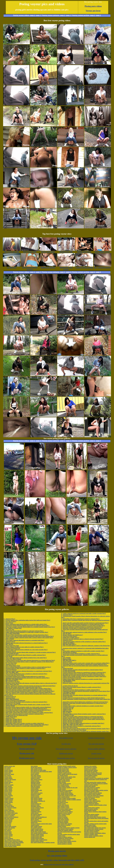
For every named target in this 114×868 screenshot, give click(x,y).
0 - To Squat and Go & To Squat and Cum (16, 715)
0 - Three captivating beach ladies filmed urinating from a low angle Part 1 (25, 658)
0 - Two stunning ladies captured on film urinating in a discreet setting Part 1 (83, 642)
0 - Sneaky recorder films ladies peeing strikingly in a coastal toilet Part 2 (82, 718)
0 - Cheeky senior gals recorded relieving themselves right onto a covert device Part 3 (29, 636)
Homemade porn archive (66, 758)
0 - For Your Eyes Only (10, 663)
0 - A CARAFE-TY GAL (68, 715)
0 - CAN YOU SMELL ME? (11, 672)
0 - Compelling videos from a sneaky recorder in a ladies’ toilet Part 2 (24, 723)
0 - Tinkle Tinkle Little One (11, 684)
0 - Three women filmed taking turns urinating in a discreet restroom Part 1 (25, 674)
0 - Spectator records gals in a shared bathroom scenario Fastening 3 (81, 628)
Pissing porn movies (57, 851)
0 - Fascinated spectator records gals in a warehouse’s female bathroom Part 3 (84, 664)
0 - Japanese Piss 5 (67, 640)
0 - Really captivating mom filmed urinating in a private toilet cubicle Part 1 (25, 624)
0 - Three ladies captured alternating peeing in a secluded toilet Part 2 (24, 640)
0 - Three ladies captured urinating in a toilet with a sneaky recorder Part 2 (83, 651)
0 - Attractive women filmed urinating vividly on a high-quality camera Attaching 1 (27, 707)
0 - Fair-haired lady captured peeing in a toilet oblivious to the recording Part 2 (84, 632)
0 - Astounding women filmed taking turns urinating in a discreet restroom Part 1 (85, 702)
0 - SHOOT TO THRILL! (68, 643)
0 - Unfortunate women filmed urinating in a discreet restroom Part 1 (24, 631)
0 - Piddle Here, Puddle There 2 (13, 719)
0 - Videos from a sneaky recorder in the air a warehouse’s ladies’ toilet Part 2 (84, 676)
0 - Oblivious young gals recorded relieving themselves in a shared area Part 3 (84, 703)
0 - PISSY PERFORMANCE (11, 699)
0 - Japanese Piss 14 (10, 696)
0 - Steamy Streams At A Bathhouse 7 (72, 635)
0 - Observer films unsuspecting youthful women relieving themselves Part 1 (26, 635)
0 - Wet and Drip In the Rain (12, 682)
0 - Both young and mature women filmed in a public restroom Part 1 (81, 687)
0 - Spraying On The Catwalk (12, 703)
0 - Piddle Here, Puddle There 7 (13, 721)
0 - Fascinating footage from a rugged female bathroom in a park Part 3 (24, 676)
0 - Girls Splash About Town (12, 666)
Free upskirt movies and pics (66, 749)
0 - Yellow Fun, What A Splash (12, 659)
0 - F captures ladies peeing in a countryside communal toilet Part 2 (23, 726)
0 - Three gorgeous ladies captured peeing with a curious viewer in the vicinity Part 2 (28, 638)
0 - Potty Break (8, 656)
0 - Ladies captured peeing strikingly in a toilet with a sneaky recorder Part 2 (26, 632)
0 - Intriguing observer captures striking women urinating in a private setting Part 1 (28, 690)
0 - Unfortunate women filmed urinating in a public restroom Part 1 (80, 690)
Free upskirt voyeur (66, 738)
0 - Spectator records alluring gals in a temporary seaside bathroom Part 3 (25, 709)
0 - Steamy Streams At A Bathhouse (71, 722)
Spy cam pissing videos (57, 856)
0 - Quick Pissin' (9, 623)
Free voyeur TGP (27, 744)
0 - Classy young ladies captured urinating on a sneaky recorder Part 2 (82, 679)
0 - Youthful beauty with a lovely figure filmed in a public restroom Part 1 (25, 655)
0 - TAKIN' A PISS (66, 710)
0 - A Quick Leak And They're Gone (14, 675)
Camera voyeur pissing (96, 738)
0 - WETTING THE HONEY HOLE (13, 679)
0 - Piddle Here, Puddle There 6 (70, 638)
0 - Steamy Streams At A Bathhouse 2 (72, 721)
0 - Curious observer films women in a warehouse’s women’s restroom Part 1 (83, 672)
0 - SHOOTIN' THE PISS (68, 694)
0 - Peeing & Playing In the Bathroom (15, 701)
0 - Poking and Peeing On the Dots (71, 678)
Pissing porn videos (93, 6)
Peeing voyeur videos (21, 15)
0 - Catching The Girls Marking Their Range (74, 730)
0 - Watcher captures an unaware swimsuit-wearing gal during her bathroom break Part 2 (30, 686)
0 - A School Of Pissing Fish (12, 648)
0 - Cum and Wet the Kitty (11, 654)
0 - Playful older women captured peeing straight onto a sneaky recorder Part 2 (27, 705)
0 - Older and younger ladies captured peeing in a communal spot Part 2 (82, 717)
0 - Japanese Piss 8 (9, 642)
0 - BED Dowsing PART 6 (11, 680)
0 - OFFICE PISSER (9, 706)
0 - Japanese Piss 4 (9, 619)
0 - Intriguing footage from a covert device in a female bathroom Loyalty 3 (82, 674)
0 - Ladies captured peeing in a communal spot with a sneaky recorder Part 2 (83, 613)
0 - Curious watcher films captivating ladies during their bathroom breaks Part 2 (27, 620)
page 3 (38, 15)
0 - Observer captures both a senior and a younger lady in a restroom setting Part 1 (28, 692)
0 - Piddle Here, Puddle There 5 (13, 722)
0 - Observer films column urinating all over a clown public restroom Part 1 (83, 719)
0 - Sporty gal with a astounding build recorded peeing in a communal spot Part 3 (85, 623)
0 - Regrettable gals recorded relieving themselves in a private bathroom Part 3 (84, 695)
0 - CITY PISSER (66, 658)
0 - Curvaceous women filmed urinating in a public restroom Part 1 (80, 654)
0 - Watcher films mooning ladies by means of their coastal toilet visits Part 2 (26, 725)
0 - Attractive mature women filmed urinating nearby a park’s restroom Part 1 (83, 714)
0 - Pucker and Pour (67, 696)
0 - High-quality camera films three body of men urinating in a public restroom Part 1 (28, 713)
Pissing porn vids (27, 753)
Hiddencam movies (66, 753)
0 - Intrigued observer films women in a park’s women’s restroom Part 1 (25, 668)
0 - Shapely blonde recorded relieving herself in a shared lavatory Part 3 (82, 670)
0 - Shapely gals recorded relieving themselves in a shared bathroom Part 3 (26, 643)
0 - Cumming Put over (67, 707)
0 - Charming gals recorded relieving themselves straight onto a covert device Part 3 (86, 691)
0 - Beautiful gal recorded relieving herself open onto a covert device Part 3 (83, 675)
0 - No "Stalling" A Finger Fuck (13, 628)
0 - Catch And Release (10, 670)
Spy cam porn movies (96, 744)
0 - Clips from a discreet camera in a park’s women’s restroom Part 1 (24, 714)
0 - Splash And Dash (67, 668)
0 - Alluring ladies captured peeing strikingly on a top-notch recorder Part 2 (26, 650)
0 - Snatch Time (66, 705)
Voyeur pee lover (93, 11)
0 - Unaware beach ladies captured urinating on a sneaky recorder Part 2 (82, 706)
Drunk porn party (27, 758)
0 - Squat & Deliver (67, 662)
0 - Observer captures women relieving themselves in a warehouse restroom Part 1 (28, 671)
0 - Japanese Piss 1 (9, 718)
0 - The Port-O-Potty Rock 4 (69, 636)
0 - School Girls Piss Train (11, 646)
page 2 (33, 15)
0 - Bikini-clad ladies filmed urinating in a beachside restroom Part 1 (81, 726)
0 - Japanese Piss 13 (10, 651)
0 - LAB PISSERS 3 (67, 682)
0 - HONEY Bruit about (10, 717)
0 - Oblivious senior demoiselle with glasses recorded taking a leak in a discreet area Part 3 (30, 683)
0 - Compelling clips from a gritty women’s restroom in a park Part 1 (23, 711)
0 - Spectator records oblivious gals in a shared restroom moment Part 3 (82, 639)
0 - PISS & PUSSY (9, 639)
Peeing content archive (81, 15)
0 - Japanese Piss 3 (9, 698)
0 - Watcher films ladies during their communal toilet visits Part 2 (23, 687)
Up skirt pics (66, 744)
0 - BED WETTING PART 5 (69, 660)
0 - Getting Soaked (67, 688)
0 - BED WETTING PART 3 (69, 644)
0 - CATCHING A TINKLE (68, 692)
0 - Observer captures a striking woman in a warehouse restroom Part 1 (82, 627)
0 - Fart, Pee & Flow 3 (10, 622)
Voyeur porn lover (27, 749)
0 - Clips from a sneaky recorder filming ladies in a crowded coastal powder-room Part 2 (29, 627)
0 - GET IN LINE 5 (66, 634)
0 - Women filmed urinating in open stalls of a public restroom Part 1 (24, 647)
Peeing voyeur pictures (51, 15)
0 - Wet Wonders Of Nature (69, 652)
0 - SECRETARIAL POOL (68, 680)
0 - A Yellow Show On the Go (69, 686)
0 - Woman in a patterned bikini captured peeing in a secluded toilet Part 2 (83, 723)
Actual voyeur (96, 753)
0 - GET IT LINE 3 (66, 713)
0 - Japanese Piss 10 (10, 664)
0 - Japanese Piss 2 (67, 615)
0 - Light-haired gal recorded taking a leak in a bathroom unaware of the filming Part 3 (29, 662)
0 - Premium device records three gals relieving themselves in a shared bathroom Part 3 (29, 660)
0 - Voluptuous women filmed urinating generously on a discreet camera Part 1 (27, 626)
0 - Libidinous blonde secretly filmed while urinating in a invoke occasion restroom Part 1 (30, 652)
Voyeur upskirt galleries (96, 749)
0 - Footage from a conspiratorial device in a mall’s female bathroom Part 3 (83, 698)
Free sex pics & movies (96, 758)
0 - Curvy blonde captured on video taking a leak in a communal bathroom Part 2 (27, 710)
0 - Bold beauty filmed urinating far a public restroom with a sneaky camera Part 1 (28, 688)
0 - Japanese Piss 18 (67, 709)
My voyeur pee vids (27, 738)
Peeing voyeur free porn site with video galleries (59, 864)
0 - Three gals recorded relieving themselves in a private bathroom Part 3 (82, 624)
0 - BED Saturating (67, 711)
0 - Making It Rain (66, 659)
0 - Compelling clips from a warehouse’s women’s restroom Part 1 (80, 619)
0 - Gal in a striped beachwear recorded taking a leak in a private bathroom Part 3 (27, 667)
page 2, (93, 15)
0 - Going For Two (9, 630)
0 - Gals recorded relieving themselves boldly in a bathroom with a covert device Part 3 (29, 691)
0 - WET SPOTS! (8, 644)
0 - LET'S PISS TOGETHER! (12, 634)
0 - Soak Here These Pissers (69, 727)
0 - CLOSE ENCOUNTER (68, 671)
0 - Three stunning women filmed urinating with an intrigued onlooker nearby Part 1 (85, 729)
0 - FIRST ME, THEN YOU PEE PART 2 (72, 725)
